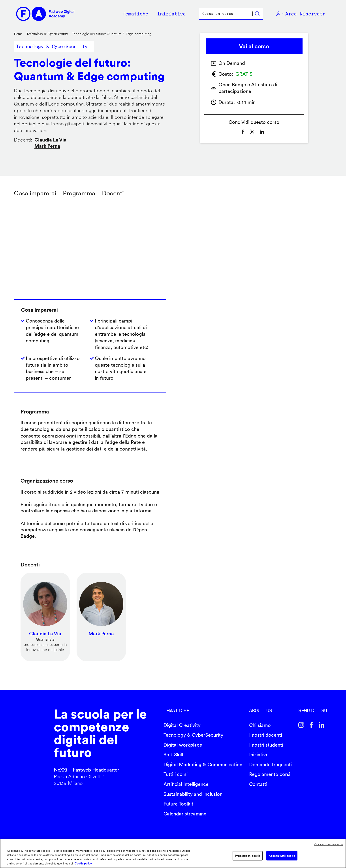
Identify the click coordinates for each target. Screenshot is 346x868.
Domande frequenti (270, 764)
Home (18, 34)
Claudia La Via (50, 140)
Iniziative (259, 755)
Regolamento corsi (270, 774)
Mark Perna (47, 146)
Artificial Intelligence (186, 784)
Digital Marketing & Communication (203, 764)
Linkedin (322, 725)
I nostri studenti (266, 745)
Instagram (301, 725)
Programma (79, 193)
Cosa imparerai (35, 193)
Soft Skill (173, 755)
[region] (173, 853)
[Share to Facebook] (243, 132)
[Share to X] (252, 132)
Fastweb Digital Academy (28, 749)
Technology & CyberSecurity (47, 34)
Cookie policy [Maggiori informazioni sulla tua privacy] (83, 863)
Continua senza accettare (328, 844)
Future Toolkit (178, 804)
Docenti (113, 193)
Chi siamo (260, 725)
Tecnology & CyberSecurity (193, 735)
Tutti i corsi (176, 774)
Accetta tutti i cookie (282, 856)
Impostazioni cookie (248, 856)
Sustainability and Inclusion (193, 794)
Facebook (311, 725)
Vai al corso (254, 46)
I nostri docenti (266, 735)
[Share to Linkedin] (262, 132)
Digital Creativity (182, 725)
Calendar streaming (185, 814)
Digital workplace (183, 745)
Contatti (258, 784)
